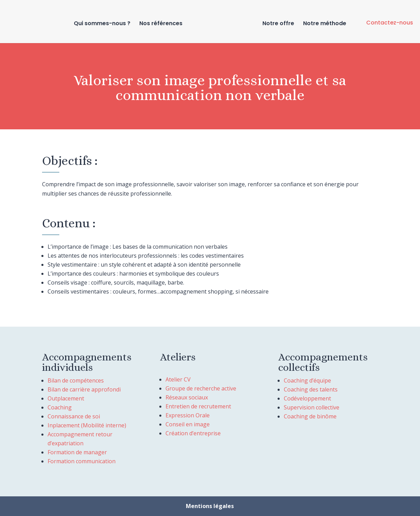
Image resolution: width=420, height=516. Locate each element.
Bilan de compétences (76, 380)
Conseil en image (188, 424)
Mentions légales (210, 506)
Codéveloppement (307, 398)
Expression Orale (188, 415)
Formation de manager (77, 452)
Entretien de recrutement (198, 406)
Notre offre (277, 23)
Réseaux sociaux (187, 397)
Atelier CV (178, 379)
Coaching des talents (311, 389)
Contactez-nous (390, 23)
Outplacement (66, 398)
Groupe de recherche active (201, 388)
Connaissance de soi (74, 416)
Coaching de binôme (310, 416)
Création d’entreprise (193, 433)
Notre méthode (323, 23)
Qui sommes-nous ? (103, 23)
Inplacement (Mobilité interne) (87, 425)
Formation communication (82, 461)
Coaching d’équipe (307, 380)
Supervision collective (312, 407)
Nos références (162, 23)
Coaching (60, 407)
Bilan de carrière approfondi (84, 389)
